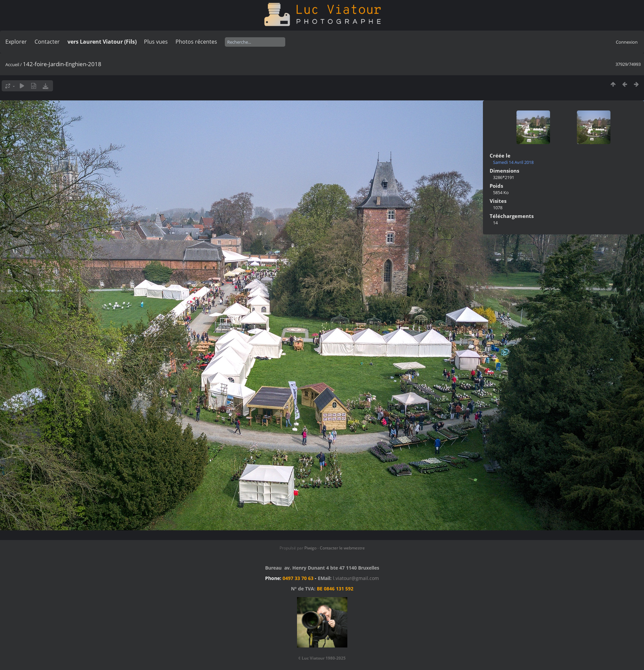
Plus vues (156, 42)
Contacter (47, 42)
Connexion (627, 42)
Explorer (16, 42)
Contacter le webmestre (342, 548)
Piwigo (310, 548)
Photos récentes (196, 42)
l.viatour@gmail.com (356, 578)
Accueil (12, 64)
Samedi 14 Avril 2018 (513, 162)
